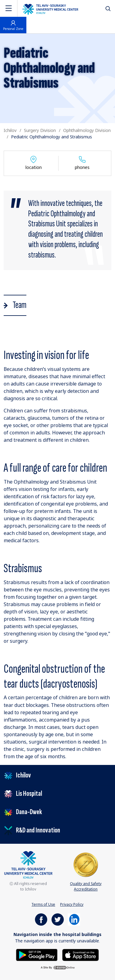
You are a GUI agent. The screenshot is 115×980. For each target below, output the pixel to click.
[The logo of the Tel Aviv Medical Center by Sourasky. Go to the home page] (50, 8)
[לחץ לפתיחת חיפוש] (108, 8)
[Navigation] (9, 8)
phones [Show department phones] (82, 163)
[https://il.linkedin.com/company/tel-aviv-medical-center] (74, 920)
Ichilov (10, 130)
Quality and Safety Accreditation (86, 871)
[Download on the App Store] (80, 954)
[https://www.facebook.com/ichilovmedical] (41, 920)
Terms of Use (43, 904)
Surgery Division (40, 130)
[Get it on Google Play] (37, 954)
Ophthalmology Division (87, 130)
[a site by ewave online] (58, 968)
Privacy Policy (72, 904)
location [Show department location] (34, 163)
